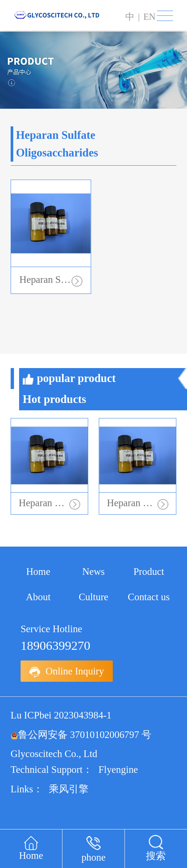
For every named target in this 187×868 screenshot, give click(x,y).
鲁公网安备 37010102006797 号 (81, 735)
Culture (93, 597)
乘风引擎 (69, 789)
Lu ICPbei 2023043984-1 (61, 715)
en (149, 17)
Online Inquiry (67, 671)
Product (149, 572)
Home (38, 572)
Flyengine (118, 770)
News (93, 572)
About (38, 597)
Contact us (149, 597)
